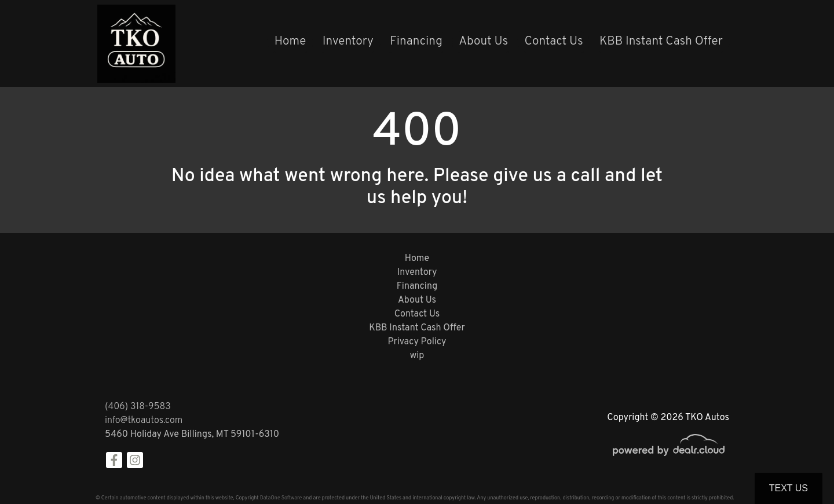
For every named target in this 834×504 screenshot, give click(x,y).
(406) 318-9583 (138, 407)
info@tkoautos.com (144, 421)
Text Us (789, 488)
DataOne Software (281, 498)
